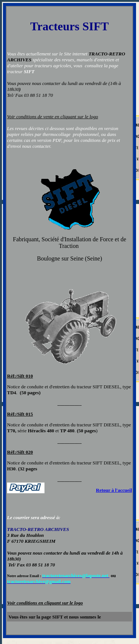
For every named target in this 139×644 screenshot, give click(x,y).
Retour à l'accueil (114, 490)
